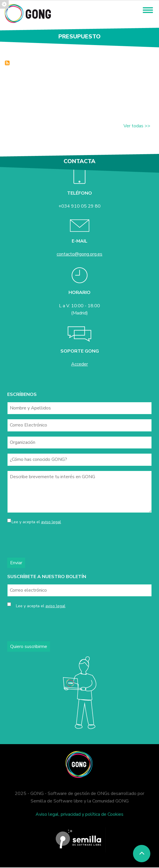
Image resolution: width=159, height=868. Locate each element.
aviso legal (51, 522)
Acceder (79, 364)
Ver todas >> (137, 126)
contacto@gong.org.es (79, 254)
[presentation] (51, 542)
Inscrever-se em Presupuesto (7, 63)
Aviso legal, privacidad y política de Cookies (79, 814)
